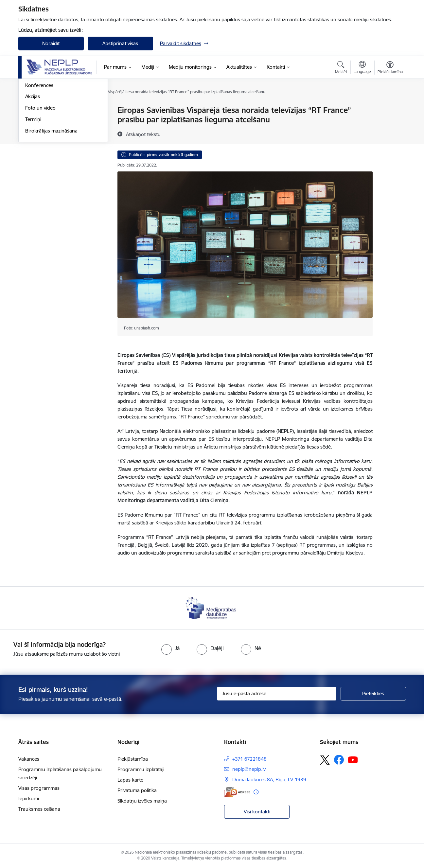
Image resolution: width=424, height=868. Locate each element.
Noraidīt (51, 43)
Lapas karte (130, 780)
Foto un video (40, 178)
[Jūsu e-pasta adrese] (277, 694)
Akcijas (33, 166)
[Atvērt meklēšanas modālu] (341, 68)
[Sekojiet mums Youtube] (353, 759)
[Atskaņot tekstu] (143, 134)
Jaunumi (35, 110)
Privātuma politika (137, 790)
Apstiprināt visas (120, 43)
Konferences (39, 155)
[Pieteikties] (373, 694)
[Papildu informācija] (256, 792)
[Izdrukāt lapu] (390, 107)
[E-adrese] (237, 792)
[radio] (170, 648)
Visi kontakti (257, 812)
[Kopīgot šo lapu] (390, 124)
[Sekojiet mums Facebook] (339, 760)
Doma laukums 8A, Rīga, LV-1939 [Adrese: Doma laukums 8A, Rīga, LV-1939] (269, 779)
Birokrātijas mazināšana (51, 201)
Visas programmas (39, 788)
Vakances (29, 759)
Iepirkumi (29, 798)
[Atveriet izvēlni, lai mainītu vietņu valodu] (362, 68)
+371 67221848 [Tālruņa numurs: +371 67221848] (249, 759)
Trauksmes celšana (39, 809)
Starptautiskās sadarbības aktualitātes (54, 124)
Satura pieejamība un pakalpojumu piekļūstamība (55, 141)
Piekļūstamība (133, 759)
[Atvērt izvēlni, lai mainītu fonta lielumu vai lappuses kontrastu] (390, 68)
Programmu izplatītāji (141, 769)
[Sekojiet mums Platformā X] (325, 760)
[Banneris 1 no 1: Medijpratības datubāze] (212, 607)
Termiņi (33, 189)
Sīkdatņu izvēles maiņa (142, 801)
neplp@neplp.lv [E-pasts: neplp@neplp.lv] (249, 769)
